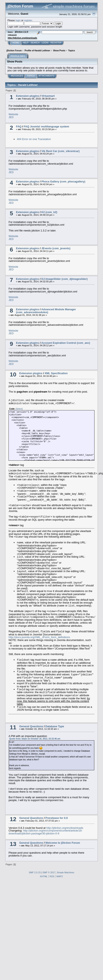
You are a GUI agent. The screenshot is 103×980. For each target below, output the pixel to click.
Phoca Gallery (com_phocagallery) (63, 182)
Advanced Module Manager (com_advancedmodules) (46, 311)
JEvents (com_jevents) (56, 248)
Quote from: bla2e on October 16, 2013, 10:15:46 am (35, 739)
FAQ (19, 126)
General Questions (31, 726)
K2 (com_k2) (49, 212)
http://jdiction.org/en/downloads (65, 828)
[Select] (19, 409)
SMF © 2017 (49, 872)
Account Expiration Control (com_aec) (66, 343)
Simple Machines (65, 872)
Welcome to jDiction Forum (63, 843)
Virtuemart (48, 96)
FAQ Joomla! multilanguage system (46, 126)
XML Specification (56, 373)
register (28, 20)
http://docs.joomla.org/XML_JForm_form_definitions (39, 637)
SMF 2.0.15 (35, 872)
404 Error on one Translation (34, 139)
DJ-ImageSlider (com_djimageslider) (64, 279)
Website (13, 114)
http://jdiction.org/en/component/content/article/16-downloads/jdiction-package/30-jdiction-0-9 (45, 832)
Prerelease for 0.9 (56, 818)
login (18, 20)
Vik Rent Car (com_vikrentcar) (60, 151)
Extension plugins (28, 96)
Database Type (55, 726)
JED (11, 117)
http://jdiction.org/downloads (22, 38)
